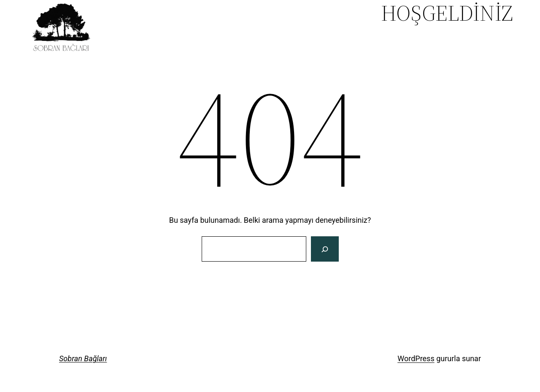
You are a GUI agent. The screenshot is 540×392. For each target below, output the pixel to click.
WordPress (416, 358)
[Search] (325, 249)
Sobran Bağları (83, 358)
